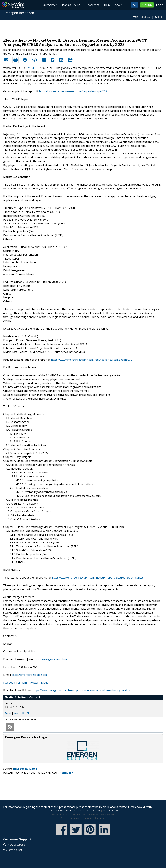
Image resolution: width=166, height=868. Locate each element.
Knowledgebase (16, 845)
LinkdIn (22, 683)
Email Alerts (143, 17)
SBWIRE (30, 68)
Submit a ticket (14, 850)
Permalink (67, 773)
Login (160, 5)
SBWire (13, 5)
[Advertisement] (83, 27)
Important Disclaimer (94, 818)
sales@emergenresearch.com (30, 675)
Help (107, 5)
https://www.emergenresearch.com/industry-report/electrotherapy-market (98, 578)
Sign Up (147, 5)
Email (8, 713)
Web (17, 713)
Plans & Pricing (71, 5)
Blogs (45, 683)
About (119, 5)
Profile (26, 713)
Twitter (34, 683)
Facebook (9, 683)
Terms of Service (75, 811)
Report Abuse (110, 811)
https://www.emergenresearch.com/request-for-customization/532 (92, 360)
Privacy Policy (93, 811)
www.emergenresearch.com (52, 659)
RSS (160, 17)
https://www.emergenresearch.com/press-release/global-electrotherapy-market (81, 690)
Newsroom (92, 5)
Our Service (50, 5)
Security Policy (56, 811)
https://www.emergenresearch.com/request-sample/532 (73, 91)
